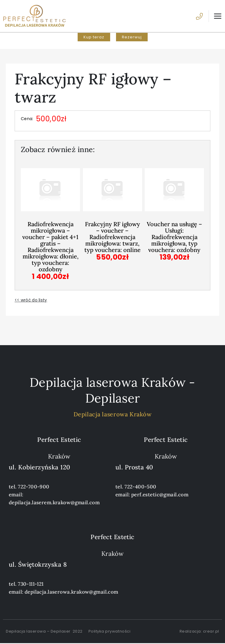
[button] (94, 38)
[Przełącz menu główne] (215, 16)
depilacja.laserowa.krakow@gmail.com (71, 592)
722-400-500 (140, 487)
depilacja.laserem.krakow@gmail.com (54, 503)
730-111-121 (31, 585)
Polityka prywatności (109, 632)
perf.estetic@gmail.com (160, 495)
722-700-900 (34, 487)
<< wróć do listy (31, 301)
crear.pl (211, 632)
